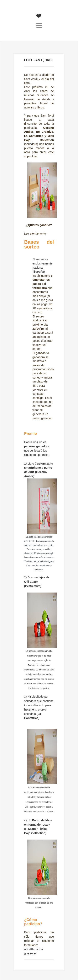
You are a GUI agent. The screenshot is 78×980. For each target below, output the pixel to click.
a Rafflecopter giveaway (34, 951)
